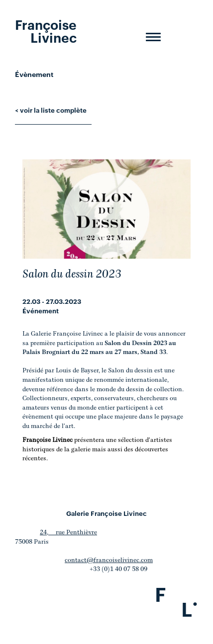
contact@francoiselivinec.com (109, 560)
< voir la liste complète (51, 110)
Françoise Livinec (46, 30)
